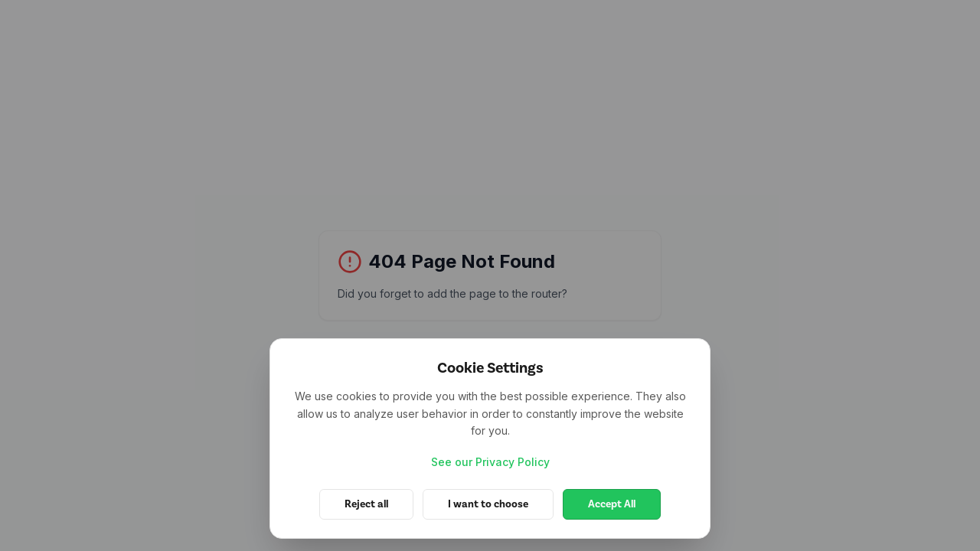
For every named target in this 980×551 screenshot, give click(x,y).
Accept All (612, 504)
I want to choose (488, 504)
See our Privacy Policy (490, 462)
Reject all (366, 504)
